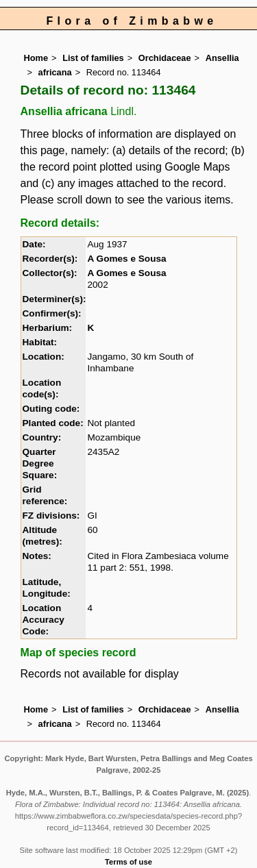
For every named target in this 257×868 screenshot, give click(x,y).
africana (55, 72)
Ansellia (222, 58)
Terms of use (128, 862)
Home (36, 58)
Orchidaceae (165, 58)
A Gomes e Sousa (126, 259)
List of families (93, 58)
